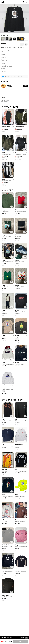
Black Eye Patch (19, 444)
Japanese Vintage (6, 126)
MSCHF (3, 153)
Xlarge (3, 495)
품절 (20, 642)
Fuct (3, 419)
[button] (2, 19)
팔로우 (25, 86)
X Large (3, 44)
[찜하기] (22, 44)
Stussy (17, 153)
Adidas (3, 179)
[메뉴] (27, 2)
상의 (5, 72)
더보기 (26, 39)
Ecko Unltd (4, 470)
